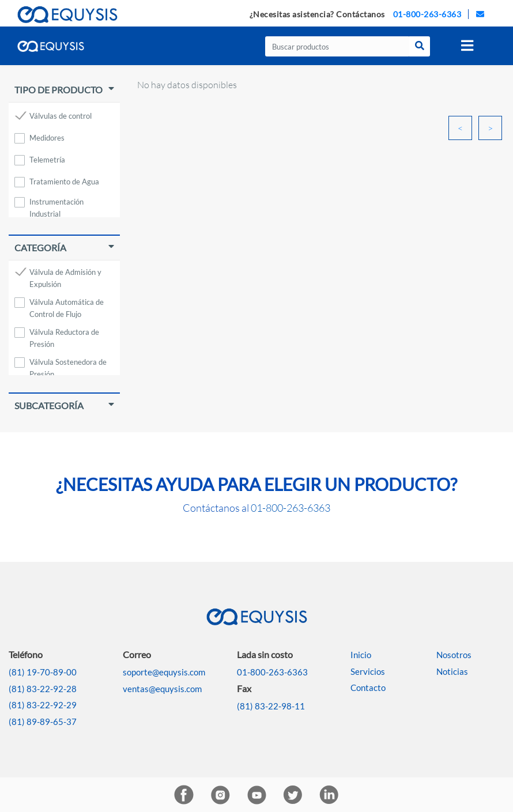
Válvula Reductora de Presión (64, 334)
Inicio (361, 655)
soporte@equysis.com (164, 672)
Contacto (368, 688)
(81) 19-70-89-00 (43, 672)
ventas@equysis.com (162, 689)
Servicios (368, 671)
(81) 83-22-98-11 (271, 706)
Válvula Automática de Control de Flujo (67, 304)
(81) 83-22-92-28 (43, 689)
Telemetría (47, 160)
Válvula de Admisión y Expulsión (65, 274)
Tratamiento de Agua (64, 182)
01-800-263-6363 (427, 14)
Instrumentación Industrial (56, 204)
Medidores (47, 138)
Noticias (452, 671)
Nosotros (454, 655)
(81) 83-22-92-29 (43, 705)
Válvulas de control (61, 116)
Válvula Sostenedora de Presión (68, 364)
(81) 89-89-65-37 (43, 722)
